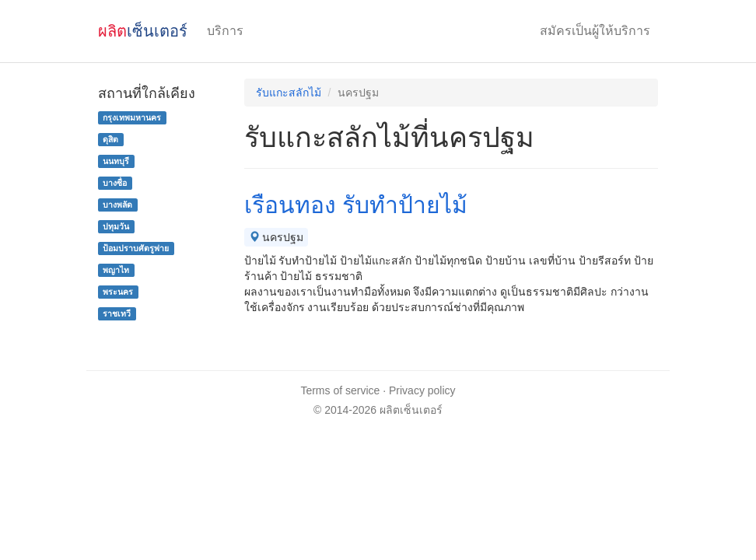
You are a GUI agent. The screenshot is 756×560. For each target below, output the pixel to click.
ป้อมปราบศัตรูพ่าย (136, 248)
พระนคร (118, 292)
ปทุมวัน (116, 226)
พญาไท (116, 270)
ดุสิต (110, 139)
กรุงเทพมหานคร (132, 117)
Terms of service (340, 390)
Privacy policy (422, 390)
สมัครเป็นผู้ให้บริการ (595, 31)
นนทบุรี (116, 161)
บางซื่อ (115, 183)
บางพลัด (117, 205)
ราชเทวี (117, 313)
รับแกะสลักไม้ (289, 93)
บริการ (225, 31)
